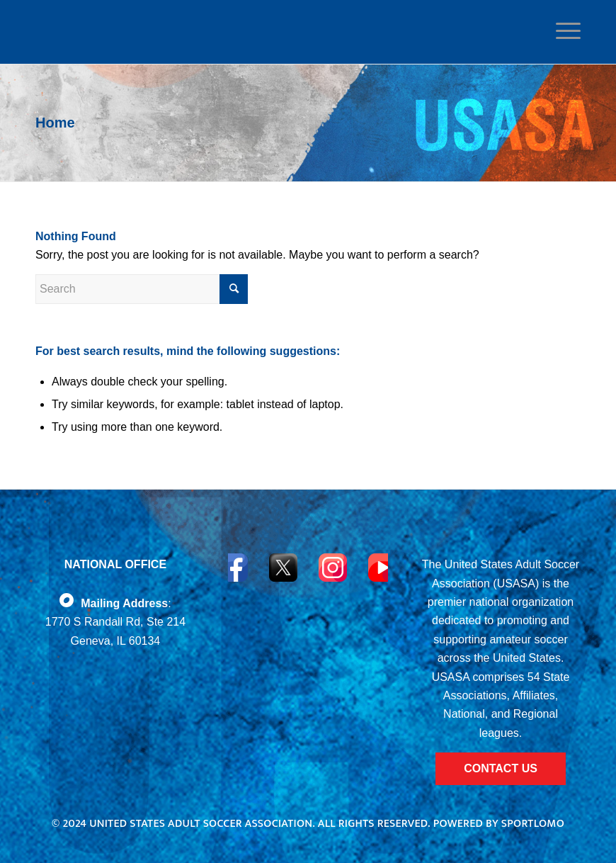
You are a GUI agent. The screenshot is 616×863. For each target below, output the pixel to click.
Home (55, 123)
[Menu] (565, 31)
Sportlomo (533, 824)
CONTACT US (501, 768)
